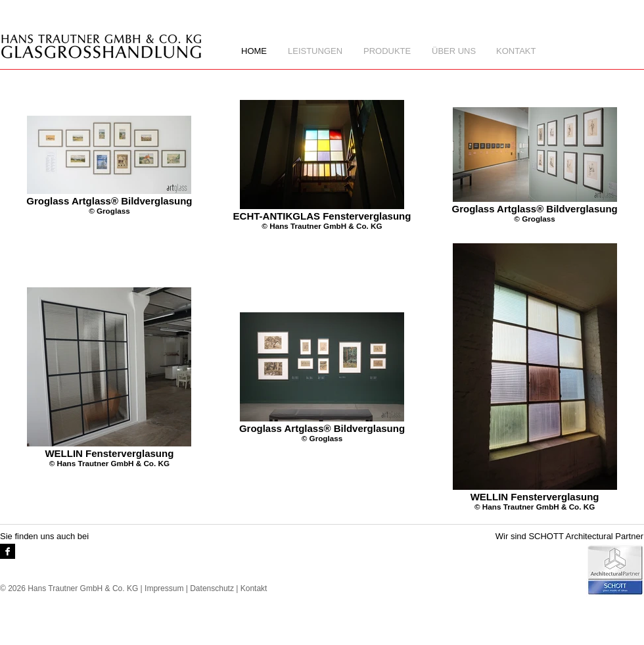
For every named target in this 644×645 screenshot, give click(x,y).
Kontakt (254, 588)
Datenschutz (212, 588)
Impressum (164, 588)
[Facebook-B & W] (8, 551)
